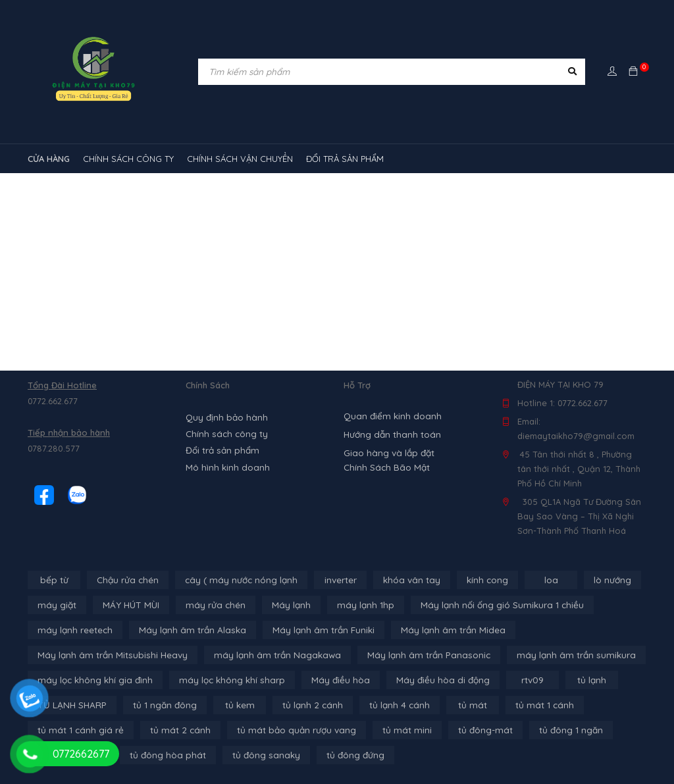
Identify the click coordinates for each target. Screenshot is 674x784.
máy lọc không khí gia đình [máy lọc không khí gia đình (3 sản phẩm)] (93, 680)
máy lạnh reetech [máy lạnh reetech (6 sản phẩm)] (73, 630)
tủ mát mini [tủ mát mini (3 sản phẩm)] (390, 730)
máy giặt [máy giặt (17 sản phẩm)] (56, 605)
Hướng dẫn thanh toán (390, 434)
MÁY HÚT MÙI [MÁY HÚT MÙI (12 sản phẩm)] (127, 605)
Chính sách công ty (225, 432)
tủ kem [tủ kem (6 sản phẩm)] (235, 705)
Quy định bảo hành (225, 417)
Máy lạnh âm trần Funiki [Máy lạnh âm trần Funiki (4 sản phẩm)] (312, 630)
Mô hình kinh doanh (225, 464)
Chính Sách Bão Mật (385, 467)
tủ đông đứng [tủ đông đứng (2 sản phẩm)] (347, 755)
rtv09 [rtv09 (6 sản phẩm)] (515, 680)
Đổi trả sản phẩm (220, 448)
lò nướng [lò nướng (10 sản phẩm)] (602, 580)
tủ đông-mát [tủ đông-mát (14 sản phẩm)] (465, 730)
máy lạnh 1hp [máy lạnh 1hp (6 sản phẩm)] (352, 605)
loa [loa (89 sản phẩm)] (541, 580)
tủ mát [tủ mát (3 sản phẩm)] (461, 705)
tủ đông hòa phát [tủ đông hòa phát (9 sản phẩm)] (165, 755)
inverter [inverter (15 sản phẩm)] (334, 580)
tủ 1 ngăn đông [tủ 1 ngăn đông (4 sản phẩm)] (161, 705)
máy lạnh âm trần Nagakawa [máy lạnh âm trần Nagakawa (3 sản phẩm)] (266, 655)
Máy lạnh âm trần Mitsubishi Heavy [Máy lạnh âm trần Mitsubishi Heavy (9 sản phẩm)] (109, 655)
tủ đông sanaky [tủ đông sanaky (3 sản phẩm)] (260, 755)
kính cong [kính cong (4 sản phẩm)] (478, 580)
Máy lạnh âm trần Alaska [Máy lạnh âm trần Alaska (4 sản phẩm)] (186, 630)
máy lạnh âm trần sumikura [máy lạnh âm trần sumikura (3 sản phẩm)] (550, 655)
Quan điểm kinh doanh (390, 416)
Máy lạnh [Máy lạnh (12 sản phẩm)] (281, 605)
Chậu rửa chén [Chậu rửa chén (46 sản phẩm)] (126, 580)
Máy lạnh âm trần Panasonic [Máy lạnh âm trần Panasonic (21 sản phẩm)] (410, 655)
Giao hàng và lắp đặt (387, 453)
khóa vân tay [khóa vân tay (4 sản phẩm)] (404, 580)
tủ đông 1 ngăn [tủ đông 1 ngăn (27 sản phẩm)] (549, 730)
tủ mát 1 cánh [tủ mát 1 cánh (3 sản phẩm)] (531, 705)
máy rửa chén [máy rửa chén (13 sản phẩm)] (208, 605)
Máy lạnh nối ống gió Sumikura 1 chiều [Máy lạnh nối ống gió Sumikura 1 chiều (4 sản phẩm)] (484, 605)
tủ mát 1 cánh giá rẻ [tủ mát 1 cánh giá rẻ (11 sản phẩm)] (78, 730)
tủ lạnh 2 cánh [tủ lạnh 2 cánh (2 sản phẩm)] (306, 705)
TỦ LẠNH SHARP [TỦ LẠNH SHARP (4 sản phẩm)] (70, 705)
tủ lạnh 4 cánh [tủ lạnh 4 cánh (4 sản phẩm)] (390, 705)
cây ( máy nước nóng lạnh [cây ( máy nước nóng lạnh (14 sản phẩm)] (237, 580)
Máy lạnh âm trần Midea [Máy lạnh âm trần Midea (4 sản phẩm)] (436, 630)
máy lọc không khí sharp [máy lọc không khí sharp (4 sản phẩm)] (224, 680)
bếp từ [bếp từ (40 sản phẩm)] (54, 580)
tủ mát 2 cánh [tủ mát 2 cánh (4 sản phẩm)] (173, 730)
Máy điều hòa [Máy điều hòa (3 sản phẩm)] (328, 680)
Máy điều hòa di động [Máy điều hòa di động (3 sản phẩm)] (427, 680)
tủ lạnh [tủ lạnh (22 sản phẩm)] (574, 680)
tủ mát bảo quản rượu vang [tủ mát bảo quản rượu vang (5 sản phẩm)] (284, 730)
